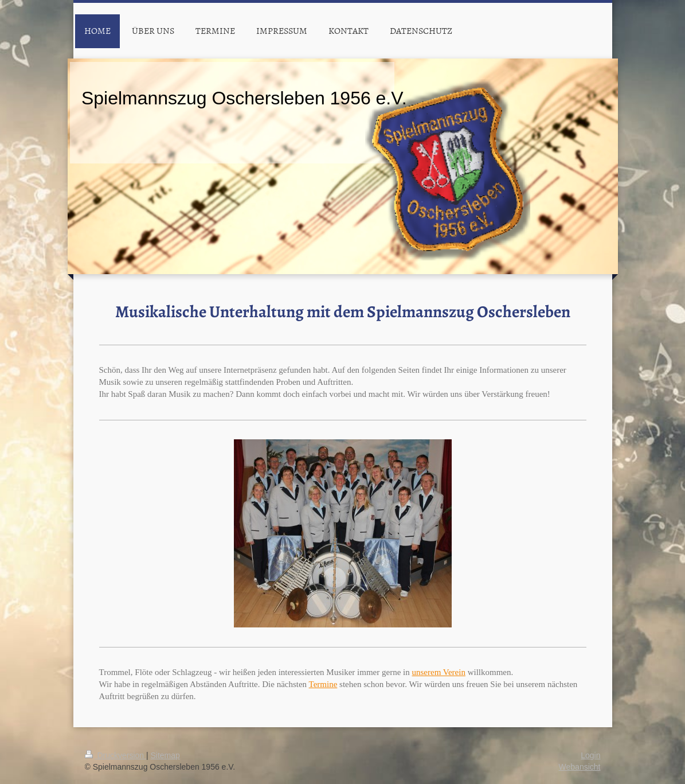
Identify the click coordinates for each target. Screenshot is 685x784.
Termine (323, 684)
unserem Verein (438, 672)
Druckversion (116, 755)
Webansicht (580, 767)
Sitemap (165, 755)
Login (590, 755)
